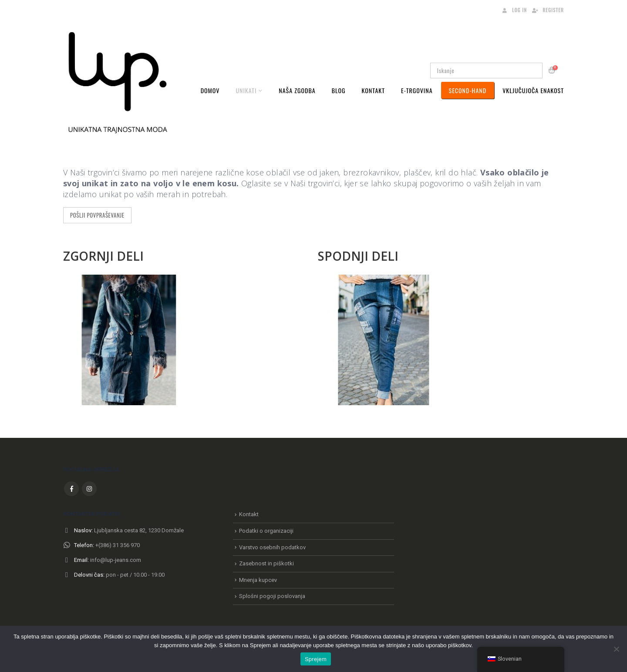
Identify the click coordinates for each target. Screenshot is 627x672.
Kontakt (373, 90)
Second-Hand (468, 90)
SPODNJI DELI (358, 256)
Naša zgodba (297, 90)
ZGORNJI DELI (103, 256)
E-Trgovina (417, 90)
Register (548, 10)
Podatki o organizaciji (266, 531)
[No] (616, 649)
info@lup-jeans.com (116, 560)
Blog (339, 90)
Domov (210, 90)
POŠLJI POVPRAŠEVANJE (97, 215)
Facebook (71, 489)
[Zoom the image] (128, 280)
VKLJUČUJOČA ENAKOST (533, 90)
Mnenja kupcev (258, 580)
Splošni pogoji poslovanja (272, 596)
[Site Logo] (118, 82)
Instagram (89, 489)
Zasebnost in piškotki (266, 563)
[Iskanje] (530, 71)
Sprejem (316, 659)
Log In (514, 10)
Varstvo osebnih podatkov (272, 547)
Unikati (246, 90)
